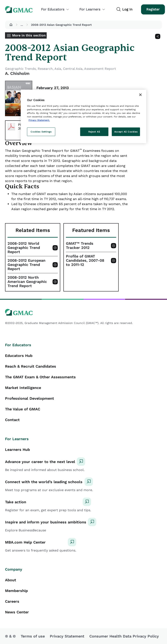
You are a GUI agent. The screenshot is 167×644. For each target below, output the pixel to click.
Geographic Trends (20, 69)
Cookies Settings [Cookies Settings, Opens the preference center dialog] (41, 131)
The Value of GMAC (23, 409)
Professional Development (30, 398)
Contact (12, 420)
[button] (11, 25)
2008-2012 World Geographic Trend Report (24, 248)
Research (45, 69)
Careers (12, 601)
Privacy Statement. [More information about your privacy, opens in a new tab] (39, 120)
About (11, 580)
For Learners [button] (92, 9)
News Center (17, 612)
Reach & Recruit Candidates (31, 366)
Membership (16, 591)
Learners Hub (17, 449)
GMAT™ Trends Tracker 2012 (80, 246)
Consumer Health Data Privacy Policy (124, 636)
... (22, 25)
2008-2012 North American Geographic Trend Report (27, 282)
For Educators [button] (55, 9)
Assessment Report (100, 69)
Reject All (94, 131)
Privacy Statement (67, 636)
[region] (83, 116)
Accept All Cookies (126, 131)
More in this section (29, 35)
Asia (58, 69)
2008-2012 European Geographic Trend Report (26, 265)
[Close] (140, 95)
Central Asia (73, 69)
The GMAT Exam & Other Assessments (40, 377)
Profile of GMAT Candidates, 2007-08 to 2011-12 (85, 260)
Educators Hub (19, 356)
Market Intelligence (23, 388)
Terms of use (33, 636)
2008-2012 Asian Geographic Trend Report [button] (61, 25)
